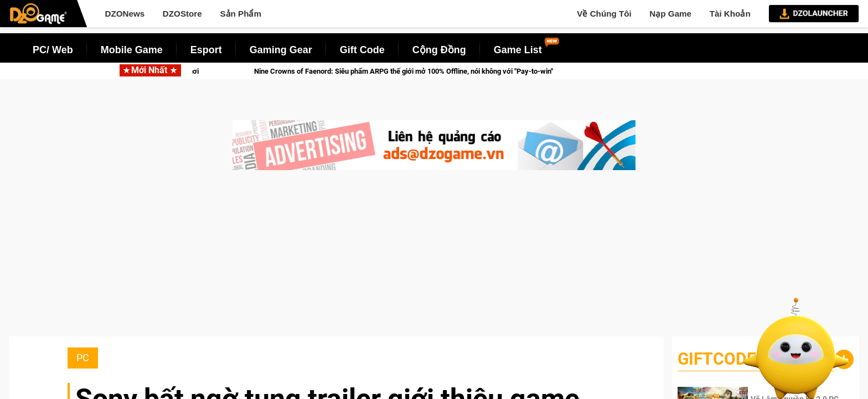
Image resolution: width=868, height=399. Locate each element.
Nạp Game (670, 14)
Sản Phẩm (241, 14)
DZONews (125, 14)
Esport (206, 50)
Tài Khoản (730, 14)
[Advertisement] (434, 259)
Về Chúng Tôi (604, 14)
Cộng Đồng (439, 50)
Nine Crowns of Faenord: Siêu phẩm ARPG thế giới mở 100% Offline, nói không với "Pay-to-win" (416, 71)
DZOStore (182, 14)
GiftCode (717, 359)
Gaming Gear (281, 50)
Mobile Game (132, 50)
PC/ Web (53, 50)
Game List (518, 50)
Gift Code (362, 50)
